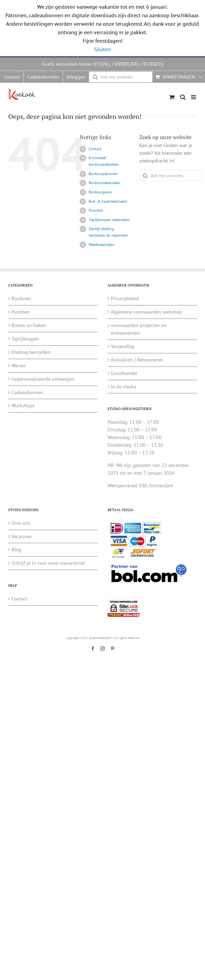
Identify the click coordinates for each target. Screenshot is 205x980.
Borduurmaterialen (104, 183)
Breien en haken (29, 325)
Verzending (123, 346)
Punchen (96, 210)
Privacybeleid (125, 298)
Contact (95, 149)
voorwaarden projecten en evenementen (139, 329)
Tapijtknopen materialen (109, 220)
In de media (123, 387)
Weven (18, 366)
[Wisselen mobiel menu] (194, 97)
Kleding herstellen (31, 352)
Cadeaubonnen (27, 392)
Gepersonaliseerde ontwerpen (43, 379)
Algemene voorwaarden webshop (146, 312)
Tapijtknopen (25, 339)
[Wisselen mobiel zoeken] (183, 97)
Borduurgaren (100, 192)
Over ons (21, 523)
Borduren (21, 298)
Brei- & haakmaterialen (108, 201)
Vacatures (22, 536)
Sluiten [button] (102, 49)
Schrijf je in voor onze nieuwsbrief (48, 563)
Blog (16, 550)
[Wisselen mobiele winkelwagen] (172, 97)
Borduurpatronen (103, 174)
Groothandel (124, 373)
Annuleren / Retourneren (137, 360)
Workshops (23, 406)
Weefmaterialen (102, 245)
